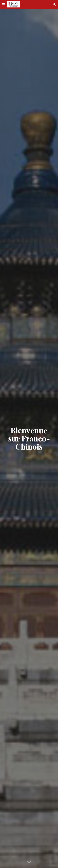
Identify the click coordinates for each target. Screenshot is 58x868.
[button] (4, 4)
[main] (29, 438)
